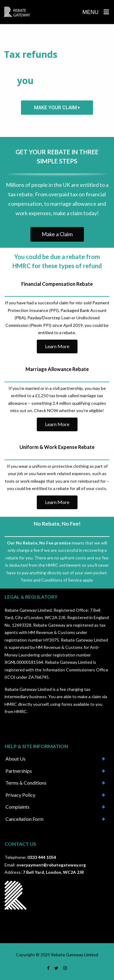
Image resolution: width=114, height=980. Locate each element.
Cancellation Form (24, 819)
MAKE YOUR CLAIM (57, 108)
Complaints (17, 807)
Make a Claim (57, 234)
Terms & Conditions (26, 783)
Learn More (57, 346)
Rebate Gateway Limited (75, 955)
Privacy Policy (20, 795)
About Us (16, 759)
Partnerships (19, 771)
